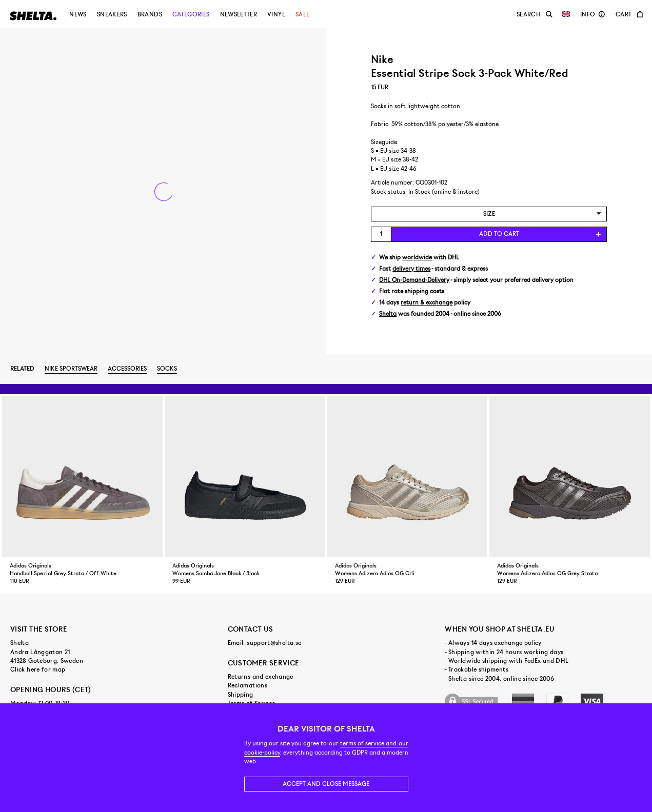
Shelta (388, 314)
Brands (150, 14)
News (78, 14)
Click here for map (38, 669)
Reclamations (248, 685)
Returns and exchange (261, 677)
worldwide (417, 258)
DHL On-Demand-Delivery (414, 280)
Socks (167, 369)
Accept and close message (326, 784)
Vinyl (276, 14)
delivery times (411, 269)
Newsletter (239, 14)
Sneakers (112, 14)
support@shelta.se (274, 643)
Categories (191, 14)
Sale (302, 14)
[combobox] (489, 214)
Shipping (241, 695)
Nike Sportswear (71, 369)
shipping (417, 291)
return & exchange (427, 303)
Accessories (127, 369)
